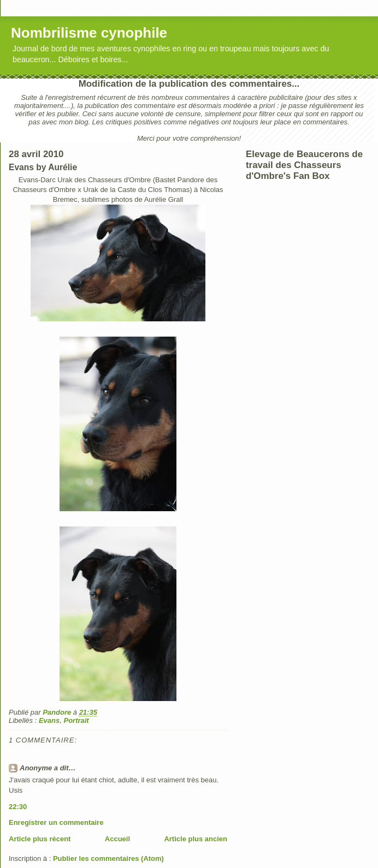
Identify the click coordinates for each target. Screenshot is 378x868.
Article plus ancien (196, 839)
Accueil (117, 839)
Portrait (76, 720)
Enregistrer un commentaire (56, 822)
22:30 (18, 807)
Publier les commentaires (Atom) (108, 858)
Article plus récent (40, 839)
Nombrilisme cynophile (89, 33)
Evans (49, 720)
